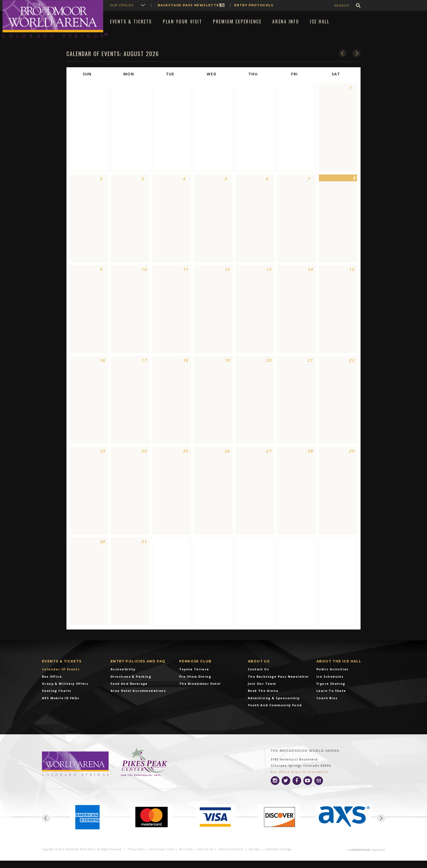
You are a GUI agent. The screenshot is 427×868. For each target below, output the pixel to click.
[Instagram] (275, 790)
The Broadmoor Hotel (200, 693)
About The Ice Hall (339, 670)
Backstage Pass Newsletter (190, 5)
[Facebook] (297, 790)
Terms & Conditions (231, 858)
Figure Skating (331, 693)
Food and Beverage (129, 693)
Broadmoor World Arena (55, 19)
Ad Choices (186, 858)
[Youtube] (308, 790)
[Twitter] (286, 790)
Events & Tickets (62, 670)
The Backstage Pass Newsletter (278, 685)
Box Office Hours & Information (300, 781)
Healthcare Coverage (278, 858)
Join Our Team (262, 693)
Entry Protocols (254, 5)
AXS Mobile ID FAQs (61, 707)
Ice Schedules (330, 685)
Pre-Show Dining (195, 685)
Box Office (52, 685)
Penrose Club (195, 670)
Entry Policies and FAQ (138, 670)
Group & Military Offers (65, 693)
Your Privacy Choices (162, 858)
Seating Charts (57, 700)
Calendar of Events (61, 678)
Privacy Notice (136, 858)
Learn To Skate (331, 700)
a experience (366, 858)
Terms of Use (205, 858)
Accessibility (123, 678)
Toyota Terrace (194, 678)
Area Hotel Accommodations (138, 700)
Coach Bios (327, 707)
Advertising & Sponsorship (274, 707)
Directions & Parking (131, 685)
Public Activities (333, 678)
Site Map (254, 858)
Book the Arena (263, 700)
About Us (259, 670)
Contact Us (258, 678)
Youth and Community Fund (275, 714)
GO (358, 6)
